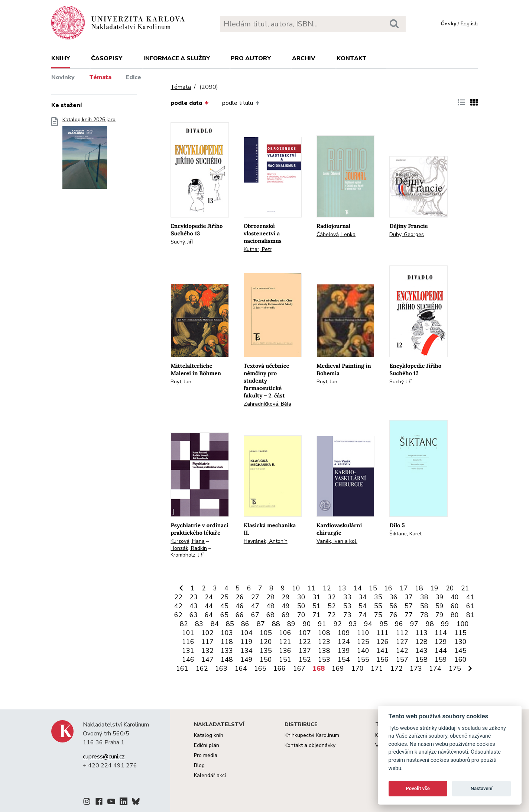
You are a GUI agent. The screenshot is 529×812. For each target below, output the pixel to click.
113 (421, 633)
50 (301, 606)
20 (450, 588)
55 (378, 606)
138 (324, 651)
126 (382, 642)
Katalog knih (209, 735)
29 (286, 597)
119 (246, 642)
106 (285, 633)
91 (322, 624)
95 (384, 624)
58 (424, 606)
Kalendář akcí (210, 775)
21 (465, 588)
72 (332, 615)
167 (299, 668)
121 (285, 642)
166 (280, 668)
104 (246, 633)
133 (227, 651)
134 (246, 651)
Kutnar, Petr (258, 249)
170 (358, 668)
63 (194, 615)
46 (240, 606)
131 (188, 651)
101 (188, 633)
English (469, 24)
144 (441, 651)
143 (421, 651)
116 (188, 642)
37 (409, 597)
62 (178, 615)
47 (255, 606)
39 (439, 597)
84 (215, 624)
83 (199, 624)
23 (194, 597)
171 (377, 668)
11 (311, 588)
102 (207, 633)
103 (227, 633)
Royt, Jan (181, 382)
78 (424, 615)
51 (317, 606)
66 (240, 615)
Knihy (61, 58)
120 (266, 642)
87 (261, 624)
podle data (189, 103)
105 (266, 633)
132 (207, 651)
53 (347, 606)
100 (463, 624)
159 (441, 660)
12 (327, 588)
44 (209, 606)
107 (305, 633)
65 (224, 615)
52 (332, 606)
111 (382, 633)
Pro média (206, 755)
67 (255, 615)
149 (246, 660)
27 (255, 597)
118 (227, 642)
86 (245, 624)
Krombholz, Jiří (187, 555)
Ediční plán (207, 745)
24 (209, 597)
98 (430, 624)
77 (409, 615)
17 (404, 588)
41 (470, 597)
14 (358, 588)
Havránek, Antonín (266, 541)
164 (241, 668)
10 (296, 588)
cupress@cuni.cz (104, 757)
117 (207, 642)
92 (338, 624)
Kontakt (352, 58)
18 (419, 588)
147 (207, 660)
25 (224, 597)
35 (378, 597)
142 (402, 651)
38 (424, 597)
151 (285, 660)
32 (332, 597)
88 (276, 624)
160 (460, 660)
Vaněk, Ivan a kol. (337, 541)
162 (202, 668)
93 (353, 624)
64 (209, 615)
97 (414, 624)
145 (460, 651)
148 (227, 660)
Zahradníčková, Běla (267, 404)
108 (324, 633)
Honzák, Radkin (189, 548)
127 (402, 642)
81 (470, 615)
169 (338, 668)
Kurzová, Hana (188, 541)
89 (291, 624)
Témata (100, 77)
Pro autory (251, 58)
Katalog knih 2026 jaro (89, 155)
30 (301, 597)
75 (378, 615)
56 (393, 606)
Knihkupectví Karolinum (312, 735)
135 (266, 651)
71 (317, 615)
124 (344, 642)
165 (260, 668)
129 (441, 642)
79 (439, 615)
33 (347, 597)
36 (393, 597)
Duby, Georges (407, 234)
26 (240, 597)
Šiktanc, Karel (405, 534)
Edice (134, 77)
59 (439, 606)
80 (455, 615)
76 (393, 615)
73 (347, 615)
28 (270, 597)
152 (305, 660)
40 (455, 597)
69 (286, 615)
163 (221, 668)
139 (344, 651)
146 (188, 660)
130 (460, 642)
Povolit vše (418, 788)
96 (399, 624)
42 (178, 606)
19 (434, 588)
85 (230, 624)
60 (455, 606)
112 (402, 633)
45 (224, 606)
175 (455, 668)
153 (324, 660)
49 (286, 606)
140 (363, 651)
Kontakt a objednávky (310, 745)
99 (445, 624)
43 (194, 606)
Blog (199, 765)
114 (441, 633)
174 (435, 668)
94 (368, 624)
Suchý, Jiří (182, 242)
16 (388, 588)
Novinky (63, 77)
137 (305, 651)
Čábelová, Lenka (336, 234)
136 (285, 651)
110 (363, 633)
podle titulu (241, 103)
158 (421, 660)
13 (342, 588)
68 (270, 615)
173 (416, 668)
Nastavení (482, 788)
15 (373, 588)
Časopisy (107, 58)
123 (324, 642)
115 (460, 633)
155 (363, 660)
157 (402, 660)
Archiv (304, 58)
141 (382, 651)
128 (421, 642)
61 (470, 606)
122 (305, 642)
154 (344, 660)
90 (307, 624)
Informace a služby (177, 58)
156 (382, 660)
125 (363, 642)
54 (363, 606)
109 (344, 633)
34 (363, 597)
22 (178, 597)
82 (184, 624)
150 (266, 660)
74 (363, 615)
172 (397, 668)
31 (317, 597)
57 (409, 606)
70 (301, 615)
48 (270, 606)
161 (182, 668)
